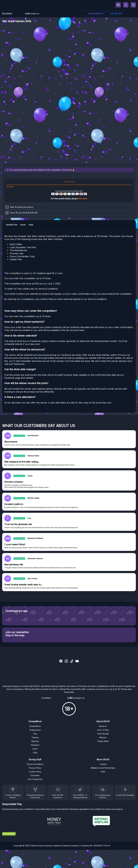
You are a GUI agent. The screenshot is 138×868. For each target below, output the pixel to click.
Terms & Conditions (35, 764)
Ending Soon (35, 730)
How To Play (103, 730)
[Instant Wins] (125, 789)
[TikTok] (72, 661)
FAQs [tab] (31, 225)
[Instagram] (66, 661)
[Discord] (93, 14)
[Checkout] (133, 5)
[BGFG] (80, 789)
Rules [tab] (23, 225)
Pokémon (35, 745)
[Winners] (13, 789)
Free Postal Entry (35, 779)
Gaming (35, 737)
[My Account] (126, 5)
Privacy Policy (35, 768)
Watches (35, 741)
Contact (103, 764)
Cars (35, 734)
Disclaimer (35, 775)
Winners (103, 737)
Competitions (35, 726)
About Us (103, 726)
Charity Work (103, 741)
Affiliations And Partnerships (103, 768)
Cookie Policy (35, 772)
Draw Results (103, 734)
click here (83, 199)
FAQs (103, 772)
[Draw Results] (58, 789)
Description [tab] (12, 225)
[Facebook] (114, 14)
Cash (35, 753)
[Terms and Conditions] (103, 789)
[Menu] (118, 5)
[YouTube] (77, 661)
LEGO (35, 749)
